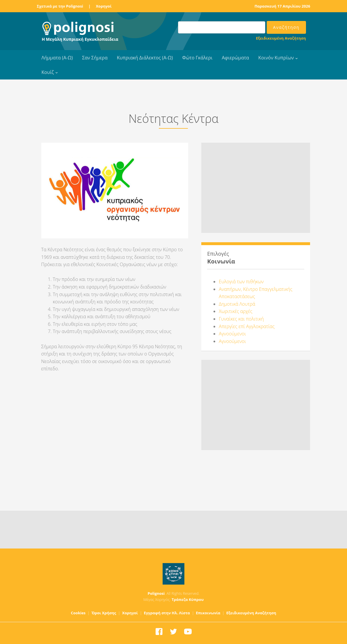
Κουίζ (48, 72)
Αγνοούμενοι (232, 334)
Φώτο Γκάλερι (197, 58)
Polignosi (156, 593)
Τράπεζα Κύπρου (188, 599)
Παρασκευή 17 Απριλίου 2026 (282, 6)
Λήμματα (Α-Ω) (57, 58)
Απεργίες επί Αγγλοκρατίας (247, 326)
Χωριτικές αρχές (235, 311)
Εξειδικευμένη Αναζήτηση (281, 38)
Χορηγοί (104, 6)
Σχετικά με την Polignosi (60, 6)
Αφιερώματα (235, 58)
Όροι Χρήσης (104, 613)
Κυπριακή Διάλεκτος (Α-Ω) (145, 58)
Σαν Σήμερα (95, 58)
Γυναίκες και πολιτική (241, 319)
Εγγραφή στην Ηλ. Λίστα (167, 613)
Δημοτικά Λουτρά (237, 304)
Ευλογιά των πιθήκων (241, 282)
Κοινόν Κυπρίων (276, 58)
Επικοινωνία (208, 613)
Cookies (78, 613)
